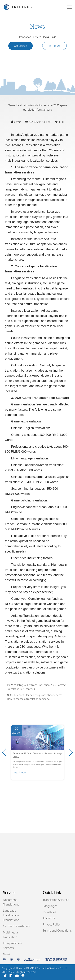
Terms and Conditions (57, 930)
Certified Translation (16, 926)
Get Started (21, 46)
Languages (50, 906)
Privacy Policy (52, 924)
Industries (49, 912)
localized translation (50, 200)
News (6, 954)
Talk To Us (54, 46)
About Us (49, 918)
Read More (20, 772)
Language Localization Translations (11, 915)
